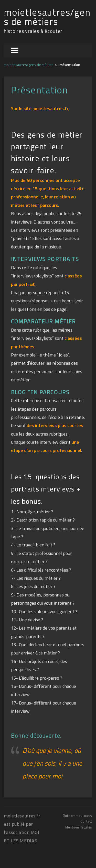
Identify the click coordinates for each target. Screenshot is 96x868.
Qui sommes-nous (77, 816)
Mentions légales (79, 827)
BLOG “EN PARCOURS (40, 392)
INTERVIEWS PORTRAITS (45, 259)
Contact (86, 821)
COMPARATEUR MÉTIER (43, 321)
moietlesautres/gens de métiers (47, 17)
